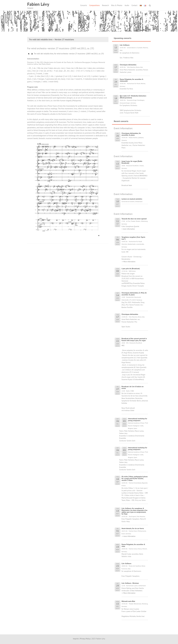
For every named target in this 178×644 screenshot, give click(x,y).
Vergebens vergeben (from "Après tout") (133, 238)
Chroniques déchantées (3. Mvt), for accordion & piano (134, 294)
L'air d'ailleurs (126, 563)
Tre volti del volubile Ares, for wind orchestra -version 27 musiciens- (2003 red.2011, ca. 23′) (66, 54)
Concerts (84, 5)
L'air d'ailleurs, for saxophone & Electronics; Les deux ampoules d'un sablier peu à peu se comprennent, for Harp (134, 511)
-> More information (128, 262)
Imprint (76, 639)
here (130, 185)
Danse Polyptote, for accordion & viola (133, 545)
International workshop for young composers (138, 419)
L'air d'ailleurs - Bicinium (130, 583)
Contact (134, 5)
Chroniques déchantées (130, 314)
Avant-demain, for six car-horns (133, 528)
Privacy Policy (85, 639)
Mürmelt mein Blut (128, 601)
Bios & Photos (117, 5)
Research (105, 5)
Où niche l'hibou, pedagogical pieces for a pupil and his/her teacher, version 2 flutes (135, 478)
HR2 (123, 345)
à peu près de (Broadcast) (131, 269)
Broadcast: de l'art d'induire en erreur (133, 387)
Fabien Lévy (38, 4)
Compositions (94, 5)
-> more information (128, 536)
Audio (127, 5)
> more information (128, 229)
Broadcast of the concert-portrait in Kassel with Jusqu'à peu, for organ (134, 339)
